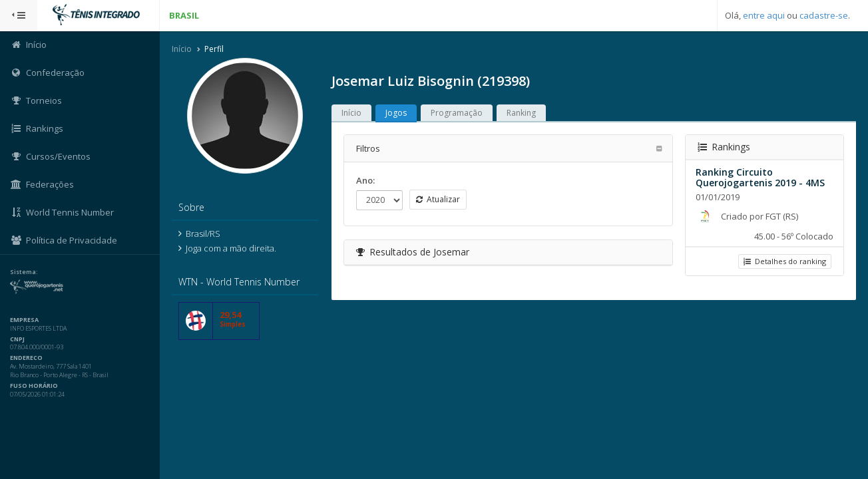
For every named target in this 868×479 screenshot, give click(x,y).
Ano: (365, 180)
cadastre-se (824, 15)
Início (182, 49)
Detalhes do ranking (785, 261)
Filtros (368, 148)
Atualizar (438, 199)
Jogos (396, 113)
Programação (457, 113)
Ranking (521, 113)
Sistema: (24, 272)
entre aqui (764, 15)
